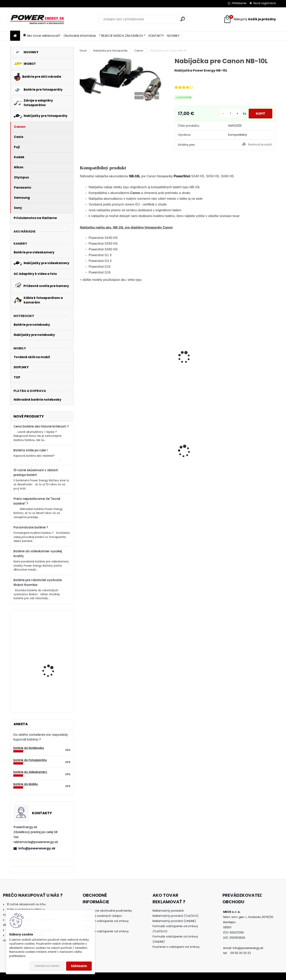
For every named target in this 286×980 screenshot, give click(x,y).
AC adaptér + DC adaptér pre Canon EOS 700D (202, 460)
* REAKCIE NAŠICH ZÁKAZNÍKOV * (122, 36)
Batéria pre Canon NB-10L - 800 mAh (102, 360)
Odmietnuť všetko (47, 966)
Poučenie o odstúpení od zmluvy (176, 947)
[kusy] (229, 115)
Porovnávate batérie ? (31, 527)
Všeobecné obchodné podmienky (107, 911)
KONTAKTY (156, 36)
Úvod (83, 51)
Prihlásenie (239, 3)
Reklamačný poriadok (168, 911)
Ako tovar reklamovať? (42, 36)
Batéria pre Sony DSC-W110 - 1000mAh (150, 457)
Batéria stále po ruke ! (31, 450)
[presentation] (81, 356)
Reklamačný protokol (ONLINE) (174, 921)
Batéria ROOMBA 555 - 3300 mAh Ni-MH (100, 465)
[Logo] (37, 19)
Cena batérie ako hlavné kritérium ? (41, 426)
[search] (183, 19)
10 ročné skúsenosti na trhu (26, 904)
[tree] (108, 926)
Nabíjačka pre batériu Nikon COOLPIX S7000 (248, 465)
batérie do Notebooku (29, 748)
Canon (139, 51)
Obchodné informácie (80, 36)
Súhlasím (79, 966)
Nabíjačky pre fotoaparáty (110, 51)
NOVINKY (173, 36)
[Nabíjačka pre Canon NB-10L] (121, 79)
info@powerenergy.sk (37, 848)
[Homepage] (15, 36)
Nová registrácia (265, 3)
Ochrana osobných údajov (103, 916)
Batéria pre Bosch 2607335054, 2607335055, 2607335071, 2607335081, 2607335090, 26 (49, 685)
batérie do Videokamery (30, 772)
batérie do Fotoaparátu (30, 760)
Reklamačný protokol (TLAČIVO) (176, 916)
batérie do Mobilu (26, 784)
